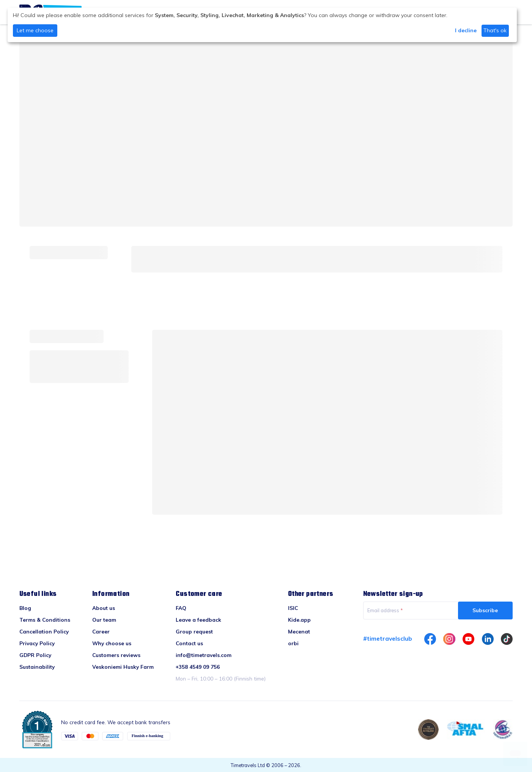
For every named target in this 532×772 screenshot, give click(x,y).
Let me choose (35, 30)
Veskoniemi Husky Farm (123, 667)
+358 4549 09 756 (198, 667)
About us (104, 608)
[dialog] (262, 25)
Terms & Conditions (45, 620)
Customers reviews (116, 655)
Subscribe (485, 610)
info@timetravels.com (204, 655)
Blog (25, 608)
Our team (104, 620)
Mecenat (299, 631)
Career (101, 631)
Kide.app (299, 620)
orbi (293, 643)
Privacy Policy (37, 643)
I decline (466, 30)
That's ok (495, 30)
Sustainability (37, 667)
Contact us (189, 643)
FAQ (181, 608)
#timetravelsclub (388, 638)
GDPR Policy (35, 655)
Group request (194, 631)
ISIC (293, 608)
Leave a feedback (198, 620)
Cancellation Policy (44, 631)
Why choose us (112, 643)
